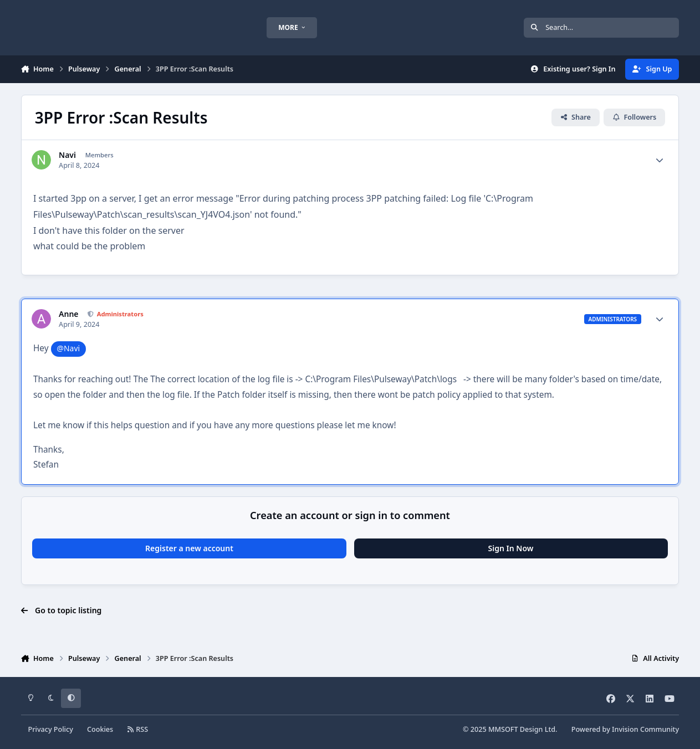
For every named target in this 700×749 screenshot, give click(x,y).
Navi (67, 155)
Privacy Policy (50, 729)
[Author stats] (660, 160)
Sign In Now (511, 548)
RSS (137, 729)
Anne (68, 314)
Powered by (625, 729)
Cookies (100, 729)
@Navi (68, 348)
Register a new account (189, 548)
